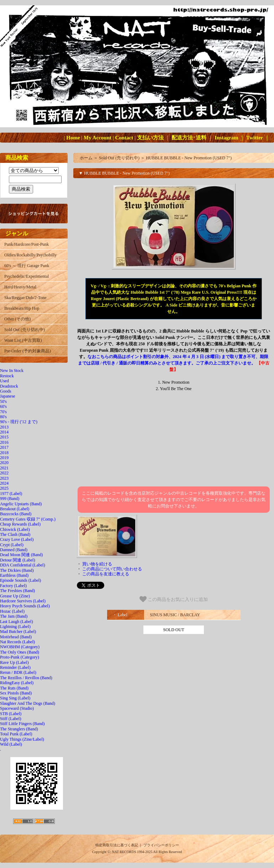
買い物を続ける (97, 564)
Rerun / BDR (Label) (18, 672)
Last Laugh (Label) (17, 622)
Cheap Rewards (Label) (20, 524)
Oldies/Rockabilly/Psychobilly (30, 255)
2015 (4, 437)
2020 (4, 463)
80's (3, 417)
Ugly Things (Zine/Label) (22, 739)
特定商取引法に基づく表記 (117, 845)
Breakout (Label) (15, 509)
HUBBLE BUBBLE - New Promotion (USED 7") (189, 158)
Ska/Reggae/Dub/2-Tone (25, 298)
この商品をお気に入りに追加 (174, 599)
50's (3, 401)
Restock (7, 376)
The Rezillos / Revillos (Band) (26, 678)
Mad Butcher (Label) (18, 632)
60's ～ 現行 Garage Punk (27, 266)
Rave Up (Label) (14, 662)
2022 (4, 473)
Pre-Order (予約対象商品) (28, 351)
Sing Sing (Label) (15, 698)
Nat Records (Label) (17, 642)
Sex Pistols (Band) (16, 693)
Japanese (8, 396)
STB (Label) (11, 714)
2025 (4, 488)
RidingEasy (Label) (17, 683)
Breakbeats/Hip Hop (22, 308)
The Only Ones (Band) (20, 652)
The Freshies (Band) (17, 591)
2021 (4, 468)
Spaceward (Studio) (17, 708)
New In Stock (12, 371)
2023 (4, 478)
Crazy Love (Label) (17, 539)
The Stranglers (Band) (19, 729)
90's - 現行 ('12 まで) (19, 422)
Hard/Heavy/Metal (20, 287)
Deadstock (9, 386)
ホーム (86, 158)
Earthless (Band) (14, 575)
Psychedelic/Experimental (27, 276)
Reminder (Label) (15, 667)
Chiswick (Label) (15, 529)
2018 (4, 453)
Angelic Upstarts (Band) (21, 504)
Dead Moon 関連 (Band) (21, 555)
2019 (4, 458)
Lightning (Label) (15, 627)
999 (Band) (10, 499)
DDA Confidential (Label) (23, 565)
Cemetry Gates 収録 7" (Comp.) (28, 519)
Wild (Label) (11, 744)
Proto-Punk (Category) (20, 657)
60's (3, 406)
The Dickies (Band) (17, 570)
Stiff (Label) (10, 719)
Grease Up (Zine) (15, 596)
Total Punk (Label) (16, 734)
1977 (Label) (11, 494)
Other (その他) (17, 319)
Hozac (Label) (12, 611)
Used (4, 381)
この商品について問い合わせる (112, 569)
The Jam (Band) (14, 616)
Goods (6, 391)
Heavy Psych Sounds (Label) (25, 606)
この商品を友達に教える (106, 574)
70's (3, 412)
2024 (4, 483)
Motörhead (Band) (16, 637)
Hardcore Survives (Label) (23, 601)
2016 (4, 442)
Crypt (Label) (12, 545)
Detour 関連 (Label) (18, 560)
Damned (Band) (14, 550)
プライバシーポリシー (161, 845)
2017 (4, 447)
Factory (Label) (13, 586)
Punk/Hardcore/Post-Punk (27, 244)
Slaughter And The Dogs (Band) (28, 703)
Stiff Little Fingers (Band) (22, 724)
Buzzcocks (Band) (16, 514)
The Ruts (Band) (14, 688)
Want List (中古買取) (23, 340)
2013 (4, 427)
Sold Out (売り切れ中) (25, 330)
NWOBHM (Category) (20, 647)
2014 (4, 432)
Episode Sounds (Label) (20, 580)
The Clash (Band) (15, 534)
